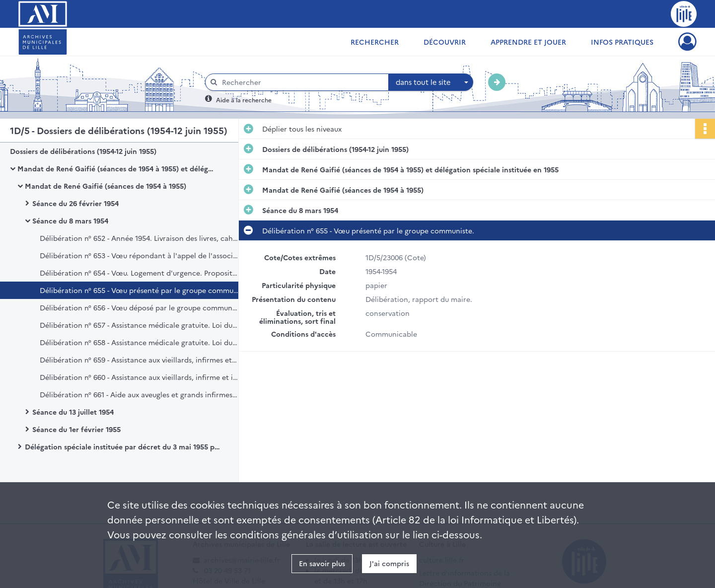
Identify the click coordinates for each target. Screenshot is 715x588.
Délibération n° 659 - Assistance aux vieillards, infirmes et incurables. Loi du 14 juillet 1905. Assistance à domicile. (139, 360)
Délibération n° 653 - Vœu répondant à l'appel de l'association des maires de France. (139, 255)
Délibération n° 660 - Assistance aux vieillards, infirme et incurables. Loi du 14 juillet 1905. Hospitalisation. (139, 377)
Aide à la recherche (244, 100)
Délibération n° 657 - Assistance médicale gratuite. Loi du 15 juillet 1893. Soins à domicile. (139, 325)
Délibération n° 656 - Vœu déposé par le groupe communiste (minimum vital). (139, 307)
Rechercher (375, 42)
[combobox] (431, 82)
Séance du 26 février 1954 (75, 203)
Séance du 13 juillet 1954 (73, 412)
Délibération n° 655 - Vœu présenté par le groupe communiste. (139, 290)
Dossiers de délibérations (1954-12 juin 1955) (83, 151)
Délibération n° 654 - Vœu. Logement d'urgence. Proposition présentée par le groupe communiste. (139, 273)
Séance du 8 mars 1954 (70, 220)
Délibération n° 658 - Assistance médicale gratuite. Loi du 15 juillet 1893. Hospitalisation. (139, 342)
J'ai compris (389, 563)
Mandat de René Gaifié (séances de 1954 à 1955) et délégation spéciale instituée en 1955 (117, 168)
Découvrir (445, 42)
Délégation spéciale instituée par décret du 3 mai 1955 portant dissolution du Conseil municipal (124, 446)
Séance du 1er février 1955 (76, 429)
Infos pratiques (622, 42)
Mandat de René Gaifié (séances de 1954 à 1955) (106, 186)
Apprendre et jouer (528, 42)
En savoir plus (322, 563)
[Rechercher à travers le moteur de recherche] (302, 82)
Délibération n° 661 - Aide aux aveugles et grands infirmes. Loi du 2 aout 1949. (139, 394)
